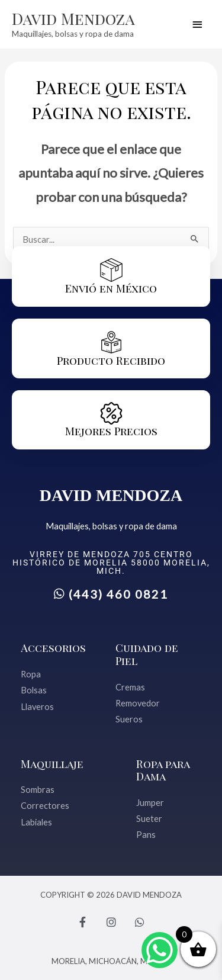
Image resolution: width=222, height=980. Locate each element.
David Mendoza (73, 18)
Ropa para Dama (163, 770)
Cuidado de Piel (147, 654)
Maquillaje (52, 764)
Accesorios (53, 648)
